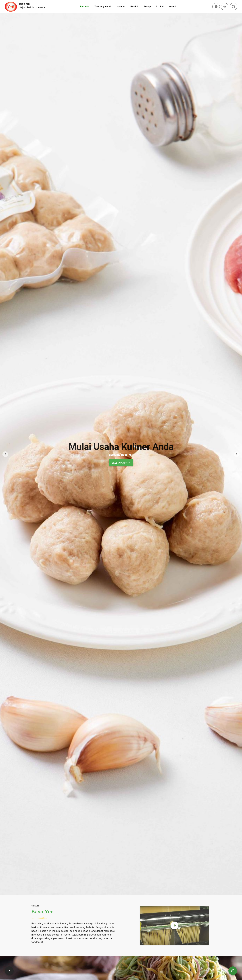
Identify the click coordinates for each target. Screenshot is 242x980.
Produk (135, 7)
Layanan (120, 7)
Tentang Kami (103, 7)
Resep (147, 7)
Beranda (85, 7)
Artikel (160, 7)
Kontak (173, 7)
